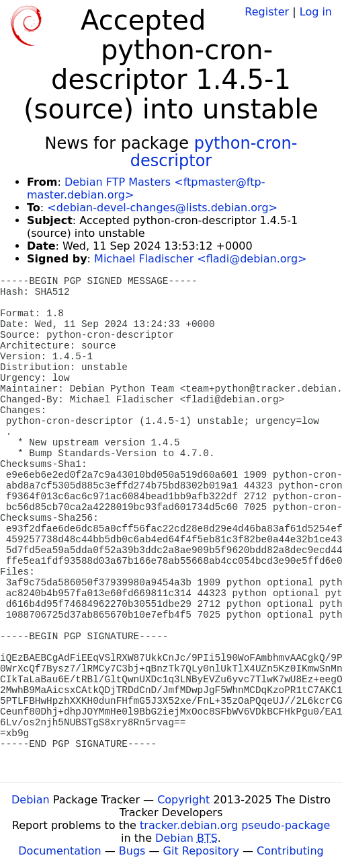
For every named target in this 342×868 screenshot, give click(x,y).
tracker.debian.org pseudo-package (235, 825)
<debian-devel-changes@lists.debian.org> (162, 208)
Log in (316, 12)
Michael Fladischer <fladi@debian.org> (200, 259)
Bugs (132, 851)
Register (267, 12)
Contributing (290, 851)
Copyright (183, 800)
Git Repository (201, 851)
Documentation (59, 851)
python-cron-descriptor (214, 152)
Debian (31, 800)
